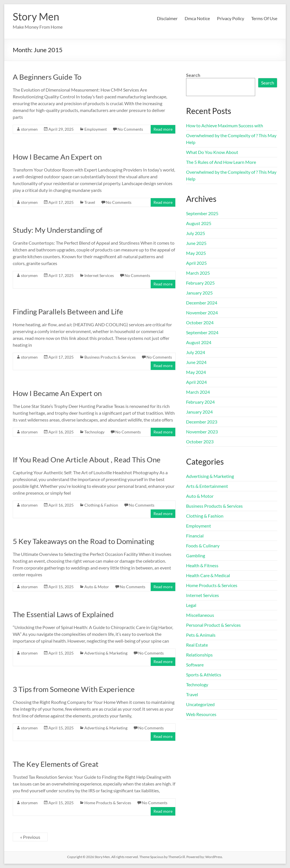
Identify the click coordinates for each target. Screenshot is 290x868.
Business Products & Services (110, 357)
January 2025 (199, 293)
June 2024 (196, 362)
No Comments (130, 129)
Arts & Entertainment (207, 486)
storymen (29, 129)
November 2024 (202, 313)
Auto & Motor (97, 587)
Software (195, 665)
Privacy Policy (231, 18)
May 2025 (196, 253)
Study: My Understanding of (58, 230)
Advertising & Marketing (106, 653)
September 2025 (202, 213)
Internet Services (99, 275)
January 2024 (199, 412)
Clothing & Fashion (101, 505)
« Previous (30, 837)
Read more (163, 129)
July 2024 (196, 352)
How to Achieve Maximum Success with (225, 125)
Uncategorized (200, 704)
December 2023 (202, 422)
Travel (90, 202)
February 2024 (200, 402)
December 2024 (202, 303)
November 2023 (202, 432)
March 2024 (198, 392)
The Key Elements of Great (56, 764)
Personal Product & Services (213, 625)
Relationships (199, 655)
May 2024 (196, 372)
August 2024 (199, 342)
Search (193, 75)
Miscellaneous (200, 615)
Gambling (196, 555)
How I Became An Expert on (57, 157)
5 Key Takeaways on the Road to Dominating (83, 541)
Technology (94, 432)
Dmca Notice (197, 18)
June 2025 (196, 243)
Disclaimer (167, 18)
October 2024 (200, 322)
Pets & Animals (201, 635)
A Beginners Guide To (47, 77)
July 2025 (196, 233)
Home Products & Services (108, 803)
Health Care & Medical (208, 575)
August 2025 (199, 223)
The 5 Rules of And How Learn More (221, 162)
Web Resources (201, 714)
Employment (96, 129)
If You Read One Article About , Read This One (87, 460)
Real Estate (197, 645)
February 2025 (200, 283)
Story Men (36, 16)
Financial (195, 536)
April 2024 (196, 382)
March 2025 (198, 273)
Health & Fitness (202, 565)
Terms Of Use (264, 18)
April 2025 (196, 263)
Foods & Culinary (203, 546)
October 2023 (200, 442)
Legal (191, 605)
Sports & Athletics (204, 675)
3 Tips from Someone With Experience (74, 689)
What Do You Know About (212, 152)
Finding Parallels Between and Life (68, 312)
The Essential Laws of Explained (63, 614)
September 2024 (202, 332)
